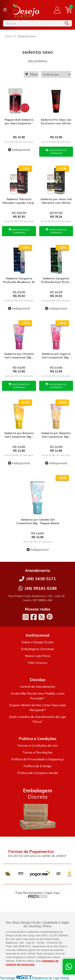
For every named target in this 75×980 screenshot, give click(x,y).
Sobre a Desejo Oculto (37, 642)
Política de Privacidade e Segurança (37, 759)
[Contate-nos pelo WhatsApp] (69, 967)
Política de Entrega (37, 766)
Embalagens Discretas (37, 649)
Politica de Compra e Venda (38, 773)
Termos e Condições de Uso (37, 745)
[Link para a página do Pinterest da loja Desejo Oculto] (50, 617)
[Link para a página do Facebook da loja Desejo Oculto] (34, 617)
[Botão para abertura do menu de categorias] (5, 10)
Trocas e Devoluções (37, 752)
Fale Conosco (38, 663)
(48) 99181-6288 (41, 588)
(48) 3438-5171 (41, 579)
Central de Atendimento (37, 687)
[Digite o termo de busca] (32, 23)
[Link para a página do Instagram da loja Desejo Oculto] (26, 617)
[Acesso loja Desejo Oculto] (57, 10)
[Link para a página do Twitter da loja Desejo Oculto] (42, 617)
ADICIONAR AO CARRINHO (56, 152)
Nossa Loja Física (38, 656)
